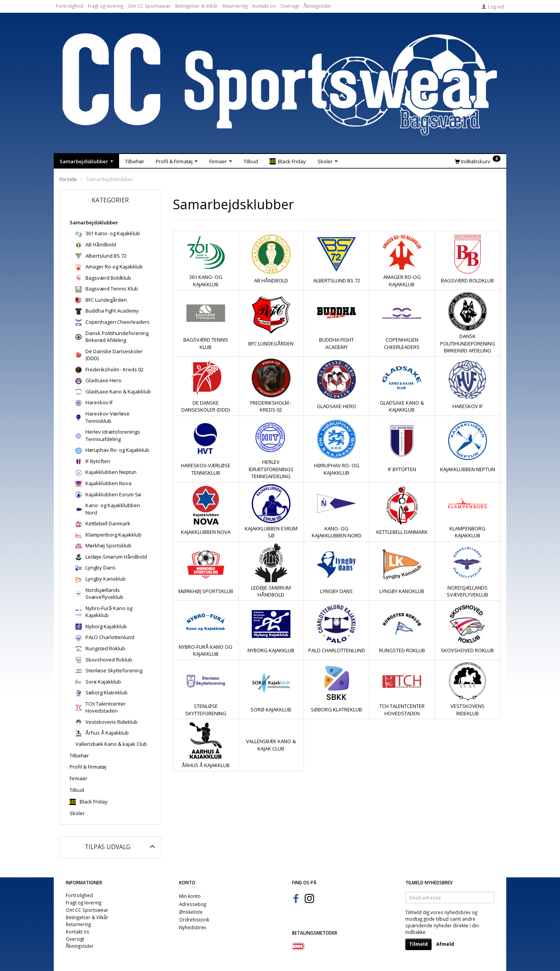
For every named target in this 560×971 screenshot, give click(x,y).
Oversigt (290, 6)
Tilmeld (418, 944)
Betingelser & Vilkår (196, 6)
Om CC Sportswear (149, 6)
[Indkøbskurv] (478, 161)
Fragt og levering (106, 6)
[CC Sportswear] (280, 84)
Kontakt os (264, 6)
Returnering (235, 6)
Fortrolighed (70, 6)
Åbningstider (318, 6)
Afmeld (445, 944)
